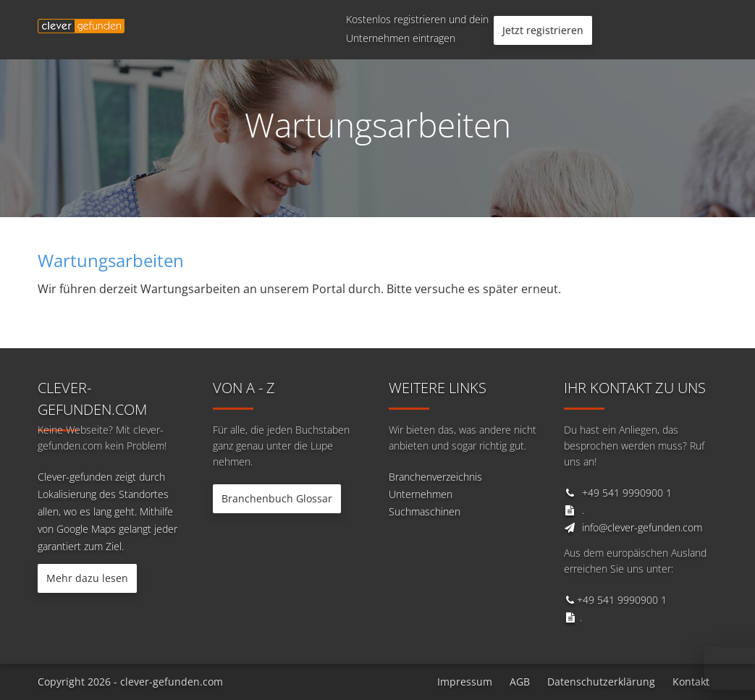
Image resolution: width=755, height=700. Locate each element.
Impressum (465, 682)
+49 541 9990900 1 (627, 493)
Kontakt (691, 682)
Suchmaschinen (425, 511)
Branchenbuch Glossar (277, 498)
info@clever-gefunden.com (642, 527)
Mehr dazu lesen (87, 578)
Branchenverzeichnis (435, 477)
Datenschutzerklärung (601, 682)
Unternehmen (421, 494)
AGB (520, 682)
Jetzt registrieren (543, 30)
